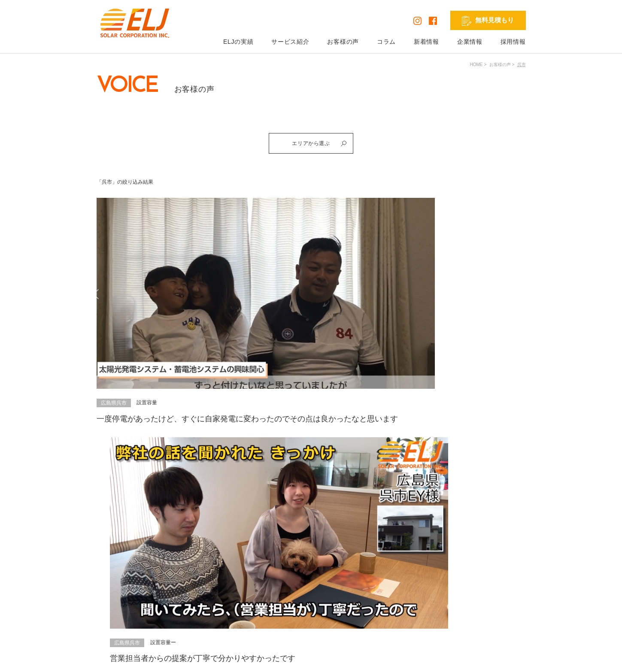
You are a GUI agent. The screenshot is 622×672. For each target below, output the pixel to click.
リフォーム (319, 604)
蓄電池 (313, 580)
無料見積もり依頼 (400, 568)
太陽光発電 (319, 568)
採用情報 (513, 42)
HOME (476, 65)
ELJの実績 (238, 42)
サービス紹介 (290, 42)
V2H (309, 592)
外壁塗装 (316, 616)
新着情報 (426, 42)
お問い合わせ (394, 580)
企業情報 (470, 42)
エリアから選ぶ (323, 145)
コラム (386, 42)
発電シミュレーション (496, 568)
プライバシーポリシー (127, 659)
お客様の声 (343, 42)
